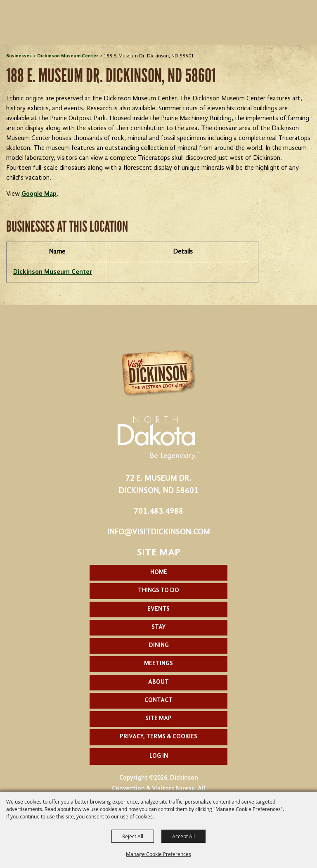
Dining (159, 646)
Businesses (19, 56)
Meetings (158, 664)
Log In (159, 756)
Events (158, 609)
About (158, 682)
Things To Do (158, 591)
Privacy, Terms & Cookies (158, 737)
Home (159, 573)
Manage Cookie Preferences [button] (158, 854)
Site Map (158, 719)
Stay (158, 627)
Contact (158, 701)
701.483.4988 (158, 512)
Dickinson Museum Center (68, 56)
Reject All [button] (133, 836)
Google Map (39, 194)
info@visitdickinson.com (159, 532)
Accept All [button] (183, 836)
